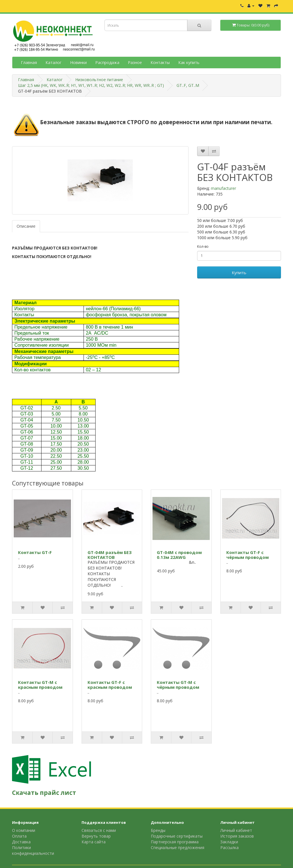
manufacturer (223, 188)
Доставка (21, 842)
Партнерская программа (175, 842)
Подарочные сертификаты (177, 836)
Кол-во (203, 246)
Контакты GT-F (35, 552)
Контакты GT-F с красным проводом (110, 685)
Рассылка (229, 847)
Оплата (19, 836)
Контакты (160, 62)
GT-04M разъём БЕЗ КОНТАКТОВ (110, 555)
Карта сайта (94, 842)
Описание (26, 226)
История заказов (237, 836)
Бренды (158, 830)
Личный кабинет (236, 830)
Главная (29, 62)
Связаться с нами (99, 830)
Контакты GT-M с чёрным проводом (178, 685)
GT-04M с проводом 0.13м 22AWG (179, 555)
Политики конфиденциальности (33, 850)
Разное (135, 62)
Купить (239, 272)
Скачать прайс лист (44, 793)
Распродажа (107, 62)
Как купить (189, 62)
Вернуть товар (96, 836)
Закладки (229, 842)
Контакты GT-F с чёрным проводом (248, 555)
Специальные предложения (178, 847)
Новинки (78, 62)
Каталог (54, 62)
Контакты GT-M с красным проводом (40, 685)
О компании (24, 830)
